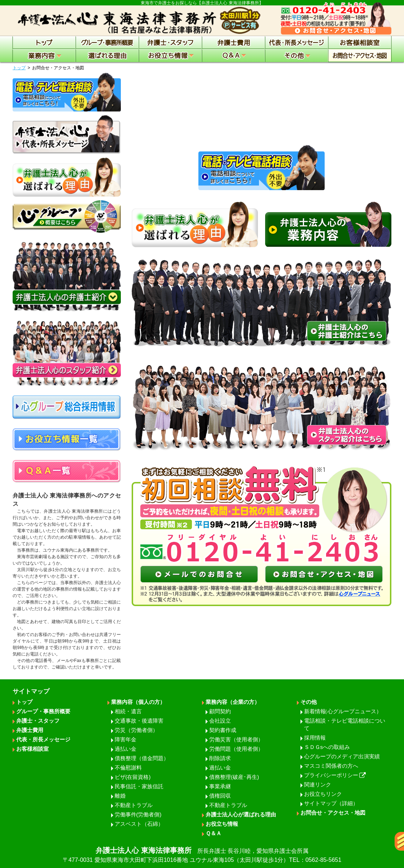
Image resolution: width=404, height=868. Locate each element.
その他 (309, 702)
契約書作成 (223, 730)
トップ (19, 68)
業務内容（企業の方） (233, 702)
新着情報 (343, 711)
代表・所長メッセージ (43, 739)
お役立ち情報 (222, 824)
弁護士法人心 (202, 855)
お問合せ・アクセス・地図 (333, 813)
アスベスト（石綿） (139, 824)
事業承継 (220, 786)
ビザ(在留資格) (133, 777)
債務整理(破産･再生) (234, 777)
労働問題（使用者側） (236, 749)
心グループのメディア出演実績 (342, 756)
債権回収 (220, 796)
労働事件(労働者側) (138, 814)
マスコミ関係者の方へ (331, 766)
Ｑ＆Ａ (214, 833)
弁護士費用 (30, 730)
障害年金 (126, 739)
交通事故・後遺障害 (139, 721)
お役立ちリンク (323, 794)
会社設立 (220, 721)
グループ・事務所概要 (43, 711)
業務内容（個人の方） (138, 702)
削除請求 (220, 758)
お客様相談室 (32, 749)
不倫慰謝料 (128, 768)
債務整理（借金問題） (142, 758)
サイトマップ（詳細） (331, 803)
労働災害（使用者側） (236, 739)
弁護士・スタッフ (38, 721)
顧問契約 (220, 711)
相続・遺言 (128, 711)
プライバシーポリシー (335, 775)
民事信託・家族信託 (139, 786)
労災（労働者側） (136, 730)
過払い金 (126, 749)
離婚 (120, 796)
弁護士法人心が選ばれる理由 (241, 814)
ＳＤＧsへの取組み (327, 747)
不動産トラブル (134, 805)
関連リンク (318, 784)
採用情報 (315, 738)
